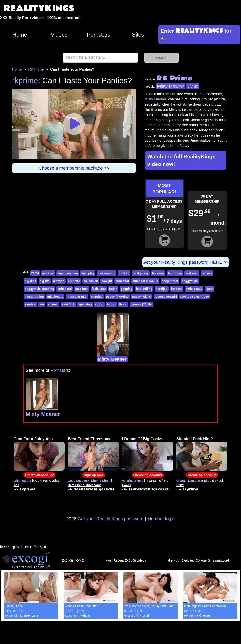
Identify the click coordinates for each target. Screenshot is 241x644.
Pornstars (99, 35)
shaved (53, 304)
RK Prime (36, 69)
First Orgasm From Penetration (205, 606)
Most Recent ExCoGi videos (126, 560)
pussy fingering (117, 297)
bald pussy (141, 273)
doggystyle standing (39, 289)
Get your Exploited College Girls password (199, 560)
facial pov (99, 289)
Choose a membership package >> (74, 168)
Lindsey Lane (14, 606)
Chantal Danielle (188, 481)
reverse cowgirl (166, 297)
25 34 (35, 273)
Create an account (39, 475)
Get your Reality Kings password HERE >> (186, 262)
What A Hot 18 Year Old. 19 (83, 606)
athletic (124, 273)
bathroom (175, 273)
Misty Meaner (171, 86)
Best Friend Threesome (90, 439)
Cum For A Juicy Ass (33, 439)
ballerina (158, 273)
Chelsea (205, 615)
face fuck (82, 289)
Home (20, 35)
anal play (88, 273)
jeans (210, 289)
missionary (55, 297)
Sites (138, 35)
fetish (113, 289)
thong (123, 304)
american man (68, 273)
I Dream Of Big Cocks (142, 439)
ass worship (107, 273)
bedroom (192, 273)
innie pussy (194, 289)
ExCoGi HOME (73, 560)
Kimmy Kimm (101, 481)
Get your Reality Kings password (111, 519)
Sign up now (94, 475)
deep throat (170, 281)
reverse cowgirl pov (195, 297)
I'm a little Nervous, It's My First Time (149, 606)
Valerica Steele (133, 481)
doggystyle (190, 281)
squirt (99, 304)
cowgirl (107, 281)
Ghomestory (22, 481)
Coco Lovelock (79, 481)
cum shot (122, 281)
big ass (207, 273)
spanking (85, 304)
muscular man (77, 297)
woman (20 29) (141, 304)
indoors (176, 289)
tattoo (111, 304)
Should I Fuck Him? (195, 439)
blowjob (59, 281)
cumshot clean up (145, 281)
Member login (161, 519)
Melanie (85, 615)
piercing (96, 297)
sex (42, 304)
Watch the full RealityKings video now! (181, 160)
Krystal (144, 615)
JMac (193, 86)
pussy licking (142, 297)
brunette (74, 281)
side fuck (68, 304)
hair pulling (144, 289)
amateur (48, 273)
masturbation (34, 297)
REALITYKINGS (39, 9)
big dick (30, 281)
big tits (45, 281)
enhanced (65, 289)
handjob (162, 289)
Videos (59, 35)
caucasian (91, 281)
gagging (127, 289)
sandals (30, 304)
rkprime (25, 81)
